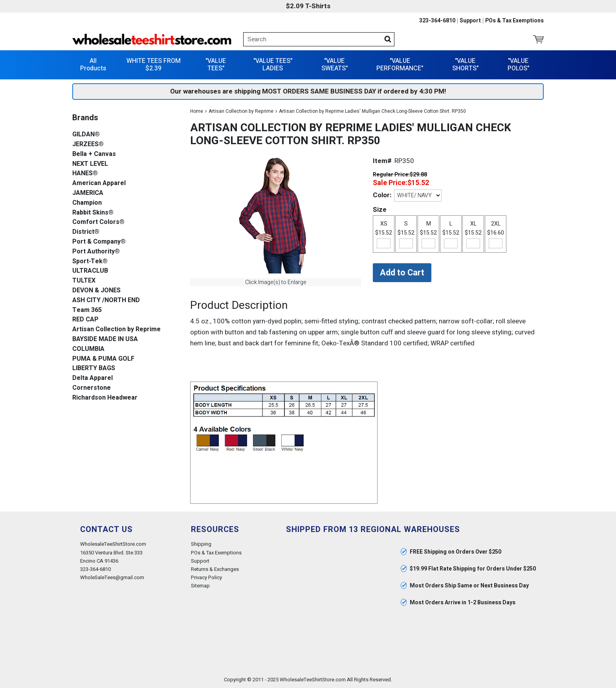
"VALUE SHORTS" (465, 65)
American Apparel (99, 183)
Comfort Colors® (98, 222)
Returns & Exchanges (215, 569)
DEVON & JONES (96, 291)
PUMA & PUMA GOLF (103, 359)
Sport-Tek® (90, 261)
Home (197, 111)
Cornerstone (92, 388)
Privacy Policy (206, 577)
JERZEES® (88, 144)
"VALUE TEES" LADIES (273, 65)
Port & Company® (99, 242)
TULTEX (84, 281)
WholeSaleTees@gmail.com (112, 577)
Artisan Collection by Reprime (241, 111)
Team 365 (87, 310)
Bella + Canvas (94, 154)
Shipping (201, 544)
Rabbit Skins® (93, 213)
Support (470, 21)
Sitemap (200, 586)
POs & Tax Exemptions (514, 21)
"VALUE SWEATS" (335, 65)
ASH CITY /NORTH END (106, 300)
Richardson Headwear (105, 398)
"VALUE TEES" (216, 65)
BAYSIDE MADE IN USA (105, 339)
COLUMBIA (88, 349)
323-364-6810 (437, 21)
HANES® (85, 173)
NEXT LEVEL (90, 164)
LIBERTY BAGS (94, 368)
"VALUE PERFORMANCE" (400, 65)
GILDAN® (86, 135)
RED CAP (85, 320)
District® (86, 232)
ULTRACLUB (90, 271)
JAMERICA (88, 193)
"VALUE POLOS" (518, 65)
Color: (382, 195)
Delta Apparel (93, 378)
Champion (87, 203)
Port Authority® (96, 252)
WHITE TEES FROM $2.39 (154, 65)
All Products (93, 65)
